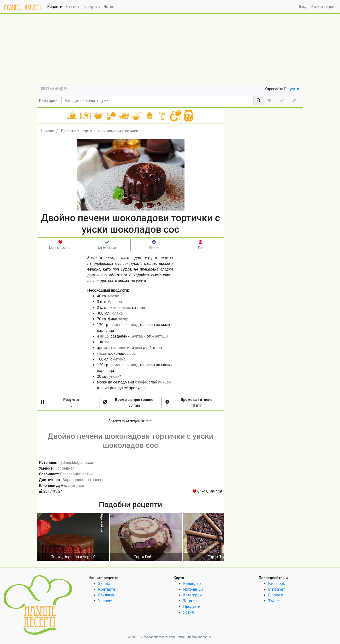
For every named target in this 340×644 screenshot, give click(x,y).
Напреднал (65, 468)
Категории (48, 101)
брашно (115, 302)
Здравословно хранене (83, 480)
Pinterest (276, 595)
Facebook (276, 584)
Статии (72, 7)
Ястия (109, 7)
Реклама (106, 595)
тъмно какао (120, 308)
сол (108, 342)
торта (87, 131)
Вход (303, 7)
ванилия (119, 348)
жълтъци (160, 336)
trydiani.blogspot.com (77, 463)
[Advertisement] (170, 51)
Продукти (91, 7)
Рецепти (55, 7)
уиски (102, 353)
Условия (106, 601)
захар (123, 319)
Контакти (107, 589)
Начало (48, 131)
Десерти (68, 131)
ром (103, 348)
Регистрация (323, 7)
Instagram (277, 589)
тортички (76, 486)
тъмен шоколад (124, 325)
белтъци (138, 336)
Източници (193, 589)
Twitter (274, 601)
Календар (192, 584)
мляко (117, 313)
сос (133, 353)
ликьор (164, 382)
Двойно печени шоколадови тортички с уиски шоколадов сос (130, 441)
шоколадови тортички (118, 131)
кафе (142, 382)
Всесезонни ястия (76, 474)
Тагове (189, 601)
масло (113, 296)
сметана (118, 359)
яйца (104, 336)
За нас (104, 584)
